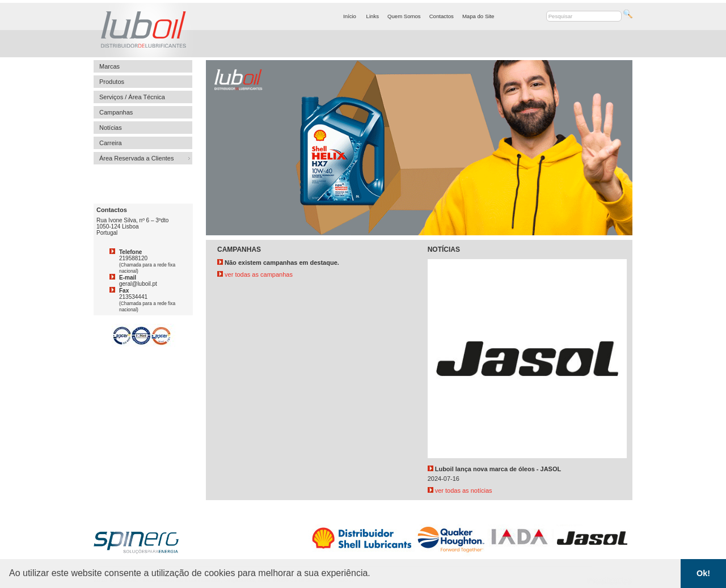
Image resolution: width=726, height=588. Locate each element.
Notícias (111, 128)
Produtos (112, 82)
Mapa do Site (478, 16)
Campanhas (116, 112)
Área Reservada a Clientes (136, 158)
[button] (374, 574)
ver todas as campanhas (255, 274)
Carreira (111, 143)
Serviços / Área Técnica (132, 97)
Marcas (109, 66)
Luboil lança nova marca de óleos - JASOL (498, 469)
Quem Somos (404, 16)
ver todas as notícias (460, 490)
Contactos (442, 16)
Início (350, 16)
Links (373, 16)
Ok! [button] (703, 573)
